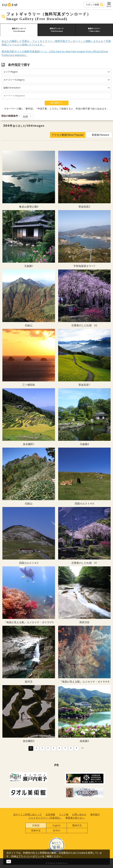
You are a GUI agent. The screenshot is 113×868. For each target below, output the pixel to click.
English (57, 825)
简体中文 (36, 830)
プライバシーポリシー (30, 856)
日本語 (36, 825)
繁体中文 (77, 825)
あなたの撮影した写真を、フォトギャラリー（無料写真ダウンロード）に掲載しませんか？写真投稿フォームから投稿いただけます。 (56, 43)
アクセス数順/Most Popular (68, 135)
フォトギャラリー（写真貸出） (45, 818)
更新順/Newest (100, 135)
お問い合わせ (79, 814)
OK (9, 861)
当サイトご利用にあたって (27, 814)
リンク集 (64, 814)
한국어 (57, 830)
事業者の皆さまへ (75, 818)
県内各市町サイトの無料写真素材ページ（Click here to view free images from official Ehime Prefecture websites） (55, 53)
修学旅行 (95, 814)
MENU (109, 4)
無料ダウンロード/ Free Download (19, 30)
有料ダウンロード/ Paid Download (57, 30)
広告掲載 (50, 814)
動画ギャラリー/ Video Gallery (94, 30)
